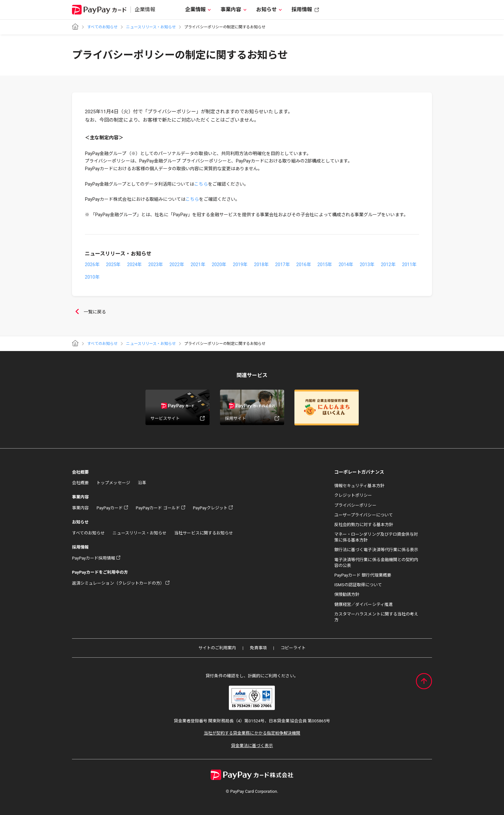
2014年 (346, 264)
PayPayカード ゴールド (158, 508)
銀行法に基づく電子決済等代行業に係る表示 (376, 550)
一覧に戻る (89, 312)
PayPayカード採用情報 (94, 558)
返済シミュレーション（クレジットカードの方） (118, 583)
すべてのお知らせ (102, 27)
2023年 (156, 264)
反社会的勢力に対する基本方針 (364, 525)
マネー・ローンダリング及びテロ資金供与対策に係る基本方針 (376, 537)
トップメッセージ (113, 483)
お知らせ (266, 9)
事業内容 (231, 9)
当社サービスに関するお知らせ (204, 533)
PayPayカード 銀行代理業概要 (363, 575)
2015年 (325, 264)
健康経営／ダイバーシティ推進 (364, 604)
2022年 (177, 264)
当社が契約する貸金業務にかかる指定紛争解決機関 (252, 733)
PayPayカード (110, 508)
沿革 (142, 483)
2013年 (367, 264)
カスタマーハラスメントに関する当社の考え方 (376, 617)
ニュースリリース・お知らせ (151, 27)
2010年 (92, 277)
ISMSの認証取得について (358, 585)
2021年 (198, 264)
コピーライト (293, 648)
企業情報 (195, 9)
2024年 (135, 264)
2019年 (240, 264)
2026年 (92, 264)
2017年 (283, 264)
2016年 (304, 264)
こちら (201, 184)
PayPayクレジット (210, 508)
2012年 (388, 264)
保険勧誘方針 (347, 594)
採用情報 (302, 9)
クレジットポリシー (353, 495)
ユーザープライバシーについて (364, 515)
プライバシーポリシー (355, 505)
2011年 (410, 264)
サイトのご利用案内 (217, 648)
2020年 (219, 264)
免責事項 (258, 648)
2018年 (261, 264)
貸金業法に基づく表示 (252, 746)
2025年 (113, 264)
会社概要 (80, 483)
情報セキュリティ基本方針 (359, 486)
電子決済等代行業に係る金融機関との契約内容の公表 (376, 563)
